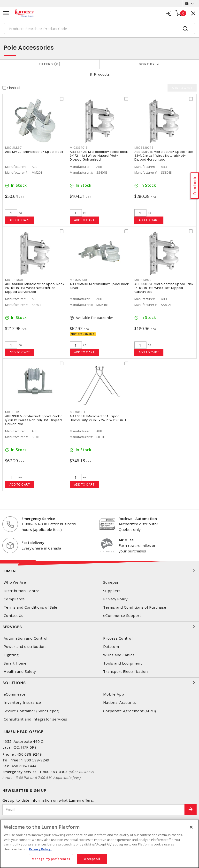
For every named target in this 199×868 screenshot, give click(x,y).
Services (99, 627)
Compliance (14, 599)
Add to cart (20, 220)
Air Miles (126, 540)
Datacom (111, 647)
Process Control (118, 638)
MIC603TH (78, 412)
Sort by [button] (147, 64)
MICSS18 (12, 412)
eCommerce (15, 694)
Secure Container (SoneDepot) (31, 711)
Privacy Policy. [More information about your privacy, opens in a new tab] (40, 849)
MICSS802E (144, 280)
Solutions (99, 683)
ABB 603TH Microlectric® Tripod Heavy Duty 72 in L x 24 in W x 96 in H (98, 418)
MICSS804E (144, 148)
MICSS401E (79, 148)
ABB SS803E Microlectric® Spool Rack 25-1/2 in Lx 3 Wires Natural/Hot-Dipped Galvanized (35, 288)
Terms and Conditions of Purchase (135, 607)
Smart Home (15, 663)
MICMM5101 (79, 280)
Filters (50, 64)
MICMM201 (14, 148)
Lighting (11, 655)
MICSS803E (15, 280)
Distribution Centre (22, 591)
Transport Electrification (125, 671)
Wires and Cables (119, 655)
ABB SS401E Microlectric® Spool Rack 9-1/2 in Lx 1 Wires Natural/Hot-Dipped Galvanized (99, 156)
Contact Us (14, 616)
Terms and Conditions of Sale (30, 607)
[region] (99, 844)
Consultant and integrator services (35, 719)
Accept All (92, 859)
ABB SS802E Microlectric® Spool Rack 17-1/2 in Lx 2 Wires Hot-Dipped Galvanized (164, 288)
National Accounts (119, 702)
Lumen (99, 571)
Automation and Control (26, 638)
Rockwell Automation (138, 519)
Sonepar (111, 582)
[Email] (94, 810)
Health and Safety (20, 671)
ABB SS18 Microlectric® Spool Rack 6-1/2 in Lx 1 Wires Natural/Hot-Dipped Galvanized (35, 420)
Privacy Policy (115, 599)
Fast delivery (33, 542)
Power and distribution (25, 647)
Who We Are (15, 582)
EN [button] (187, 3)
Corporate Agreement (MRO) (130, 711)
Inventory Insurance (22, 702)
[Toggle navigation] (6, 13)
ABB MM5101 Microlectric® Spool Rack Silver (99, 286)
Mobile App (114, 694)
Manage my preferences (51, 859)
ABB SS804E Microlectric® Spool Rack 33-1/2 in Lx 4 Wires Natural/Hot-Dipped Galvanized (164, 156)
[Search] (99, 28)
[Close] (191, 827)
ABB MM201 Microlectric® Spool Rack (34, 152)
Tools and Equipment (122, 663)
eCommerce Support (122, 616)
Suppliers (112, 591)
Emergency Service (38, 519)
